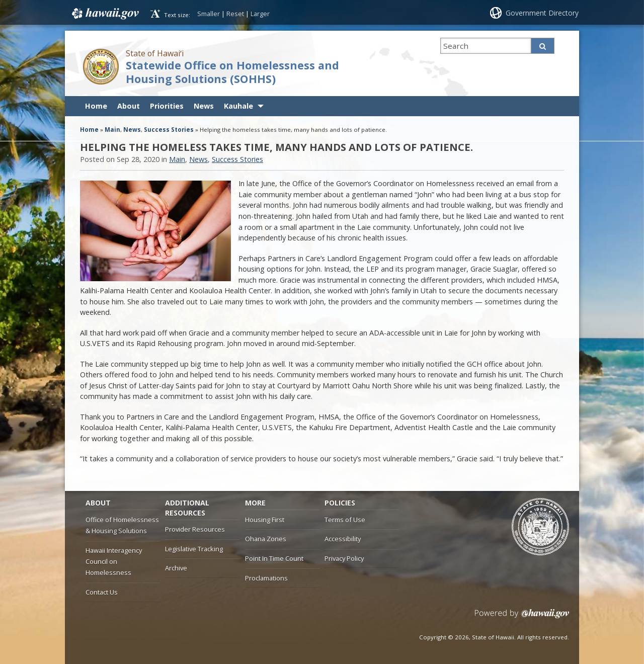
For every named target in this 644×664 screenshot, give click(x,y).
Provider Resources (195, 529)
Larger (260, 14)
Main (112, 130)
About (129, 106)
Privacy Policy (344, 558)
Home (96, 106)
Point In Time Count (274, 558)
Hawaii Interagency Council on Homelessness (114, 562)
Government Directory (542, 13)
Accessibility (343, 539)
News (204, 106)
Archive (176, 568)
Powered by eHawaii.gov (522, 617)
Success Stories (169, 130)
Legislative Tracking (194, 549)
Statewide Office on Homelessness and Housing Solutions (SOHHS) (232, 72)
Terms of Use (345, 520)
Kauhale (238, 106)
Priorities (167, 106)
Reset (235, 14)
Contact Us (102, 592)
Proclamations (266, 578)
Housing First (265, 520)
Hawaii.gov (104, 14)
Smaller (209, 14)
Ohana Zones (266, 539)
